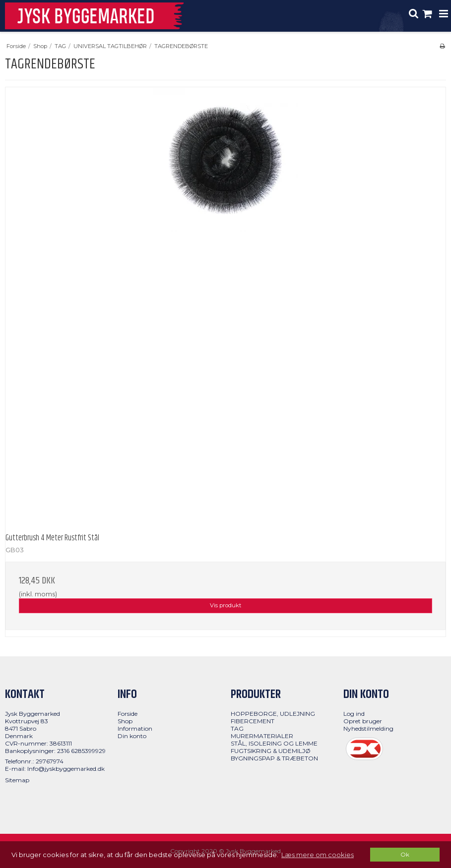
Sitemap (17, 780)
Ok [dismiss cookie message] (405, 855)
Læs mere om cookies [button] (318, 855)
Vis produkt (225, 605)
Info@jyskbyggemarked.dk (66, 769)
